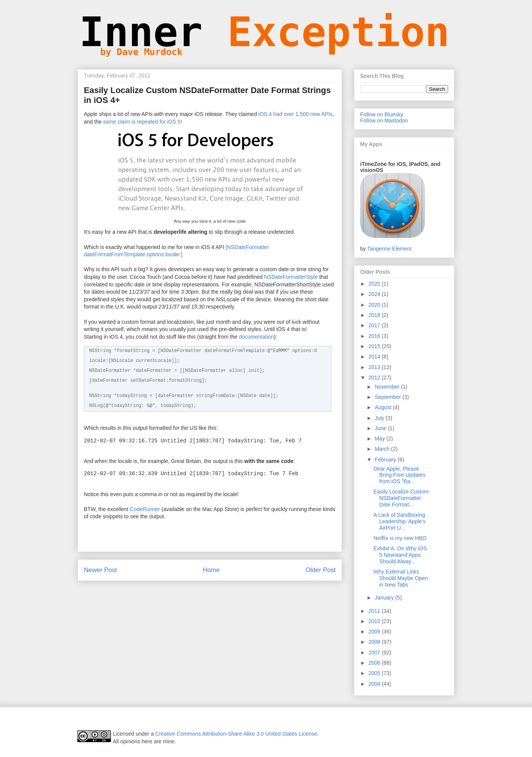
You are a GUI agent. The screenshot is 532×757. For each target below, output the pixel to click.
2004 (375, 684)
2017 (375, 325)
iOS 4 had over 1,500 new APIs (296, 114)
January (385, 598)
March (383, 449)
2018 (375, 315)
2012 (375, 378)
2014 (375, 357)
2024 (375, 294)
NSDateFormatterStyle (291, 277)
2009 (375, 632)
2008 (375, 642)
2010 (375, 621)
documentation (256, 337)
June (381, 428)
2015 (375, 346)
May (380, 439)
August (384, 407)
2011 (375, 611)
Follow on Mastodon (384, 121)
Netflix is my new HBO (400, 538)
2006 (375, 663)
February (386, 460)
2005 (375, 673)
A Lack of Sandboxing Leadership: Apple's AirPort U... (400, 521)
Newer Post (100, 570)
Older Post (321, 570)
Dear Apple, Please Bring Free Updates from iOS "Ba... (399, 475)
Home (211, 570)
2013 (375, 367)
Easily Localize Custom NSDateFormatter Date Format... (401, 498)
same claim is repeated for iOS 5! (143, 122)
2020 (375, 305)
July (380, 418)
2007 (375, 653)
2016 (375, 336)
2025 (375, 284)
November (388, 387)
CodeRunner (145, 509)
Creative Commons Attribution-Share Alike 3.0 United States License (236, 734)
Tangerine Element (389, 249)
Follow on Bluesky (382, 114)
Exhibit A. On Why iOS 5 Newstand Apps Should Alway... (400, 555)
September (388, 397)
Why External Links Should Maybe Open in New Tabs (401, 578)
